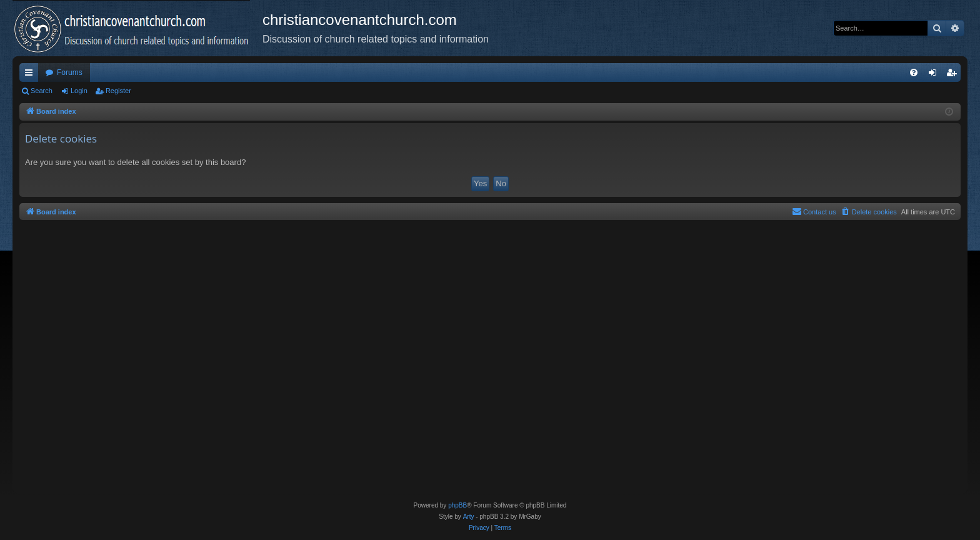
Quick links (31, 75)
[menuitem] (914, 72)
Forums (70, 72)
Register (118, 91)
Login (79, 91)
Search (42, 91)
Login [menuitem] (935, 75)
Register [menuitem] (954, 75)
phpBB (457, 505)
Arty (469, 517)
